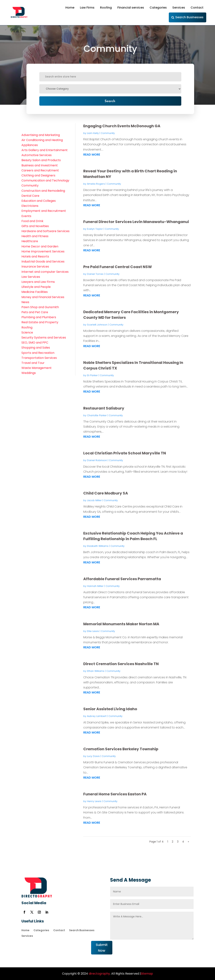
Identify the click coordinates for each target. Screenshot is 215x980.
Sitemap (147, 974)
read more (92, 155)
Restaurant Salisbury (104, 408)
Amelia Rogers (96, 184)
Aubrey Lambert (97, 716)
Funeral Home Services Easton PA (115, 794)
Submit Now (102, 948)
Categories (158, 8)
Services (179, 8)
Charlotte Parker (97, 415)
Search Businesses (189, 17)
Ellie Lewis (93, 631)
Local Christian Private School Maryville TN (125, 453)
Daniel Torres (95, 274)
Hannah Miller (95, 586)
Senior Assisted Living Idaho (110, 709)
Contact (197, 8)
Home (70, 8)
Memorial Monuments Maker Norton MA (121, 624)
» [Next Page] (188, 842)
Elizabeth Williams (98, 546)
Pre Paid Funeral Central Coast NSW (118, 267)
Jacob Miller (94, 500)
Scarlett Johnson (97, 325)
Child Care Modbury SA (106, 493)
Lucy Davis (93, 756)
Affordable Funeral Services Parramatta (122, 579)
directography (99, 974)
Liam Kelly (93, 133)
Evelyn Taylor (95, 229)
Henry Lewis (94, 801)
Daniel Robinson (97, 460)
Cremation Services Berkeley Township (121, 749)
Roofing (106, 8)
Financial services (131, 8)
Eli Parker (92, 375)
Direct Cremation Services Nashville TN (121, 664)
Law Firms (87, 8)
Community (108, 133)
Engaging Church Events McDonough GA (122, 126)
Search (110, 101)
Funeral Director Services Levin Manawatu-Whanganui (136, 222)
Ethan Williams (96, 671)
